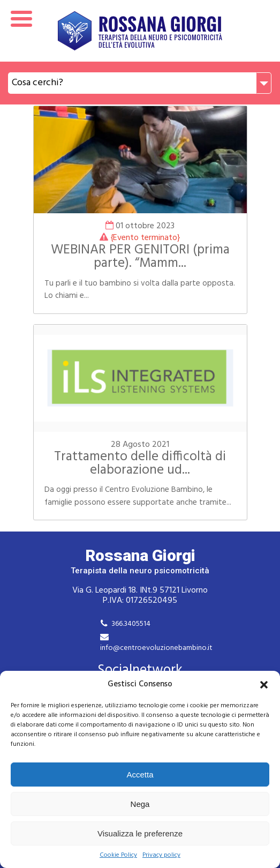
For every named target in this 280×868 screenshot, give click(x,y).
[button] (264, 685)
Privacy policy (161, 855)
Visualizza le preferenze (140, 833)
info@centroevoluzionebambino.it (156, 648)
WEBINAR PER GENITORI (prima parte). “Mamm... (140, 257)
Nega (140, 804)
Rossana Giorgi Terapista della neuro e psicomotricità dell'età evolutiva (140, 31)
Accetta (140, 775)
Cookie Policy (118, 855)
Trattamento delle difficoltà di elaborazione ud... (140, 464)
